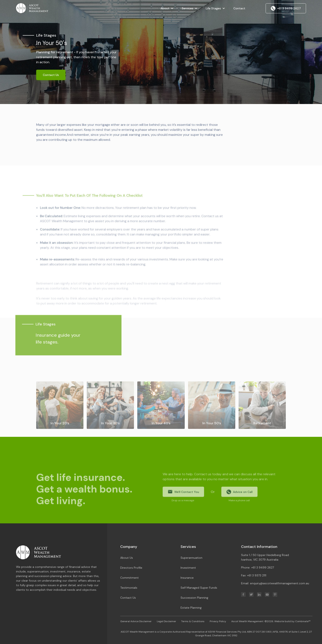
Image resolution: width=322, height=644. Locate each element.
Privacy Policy (218, 621)
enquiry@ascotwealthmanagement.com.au (280, 583)
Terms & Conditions (193, 621)
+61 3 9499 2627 (263, 567)
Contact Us (51, 75)
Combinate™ (303, 621)
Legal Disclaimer (167, 621)
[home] (32, 8)
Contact (239, 8)
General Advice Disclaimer (136, 621)
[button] (167, 8)
